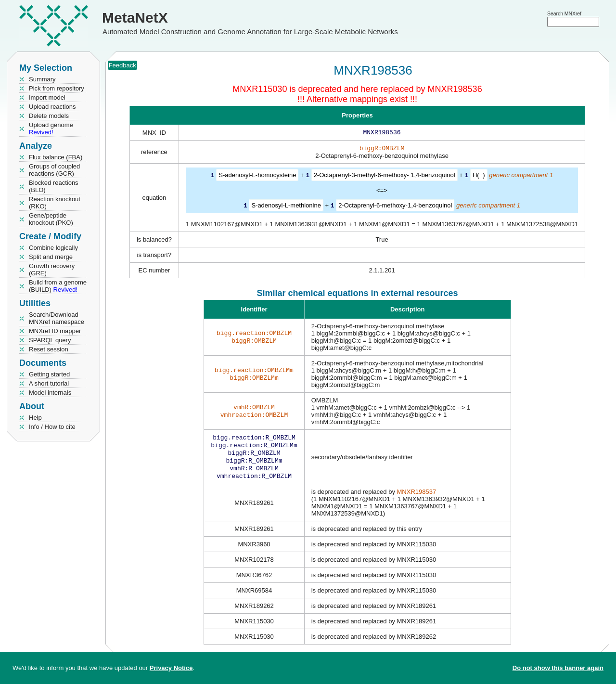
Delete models (49, 116)
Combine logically (53, 248)
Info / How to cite (52, 427)
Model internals (50, 393)
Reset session (49, 349)
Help (35, 418)
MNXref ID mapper (55, 331)
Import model (47, 97)
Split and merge (51, 257)
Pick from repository (57, 88)
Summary (42, 79)
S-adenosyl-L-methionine (286, 207)
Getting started (49, 374)
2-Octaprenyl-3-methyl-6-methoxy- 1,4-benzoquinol (385, 177)
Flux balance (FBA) (56, 157)
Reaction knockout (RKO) (55, 203)
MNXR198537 (417, 498)
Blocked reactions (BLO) (54, 186)
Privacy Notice (171, 668)
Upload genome (51, 129)
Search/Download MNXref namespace (57, 318)
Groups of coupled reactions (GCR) (54, 170)
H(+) (479, 177)
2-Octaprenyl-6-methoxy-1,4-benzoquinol (395, 207)
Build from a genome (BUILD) (58, 286)
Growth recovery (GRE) (52, 270)
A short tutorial (49, 383)
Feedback (122, 65)
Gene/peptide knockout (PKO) (51, 219)
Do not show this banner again (558, 668)
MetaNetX (135, 18)
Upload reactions (52, 107)
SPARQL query (50, 340)
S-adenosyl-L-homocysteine (257, 177)
